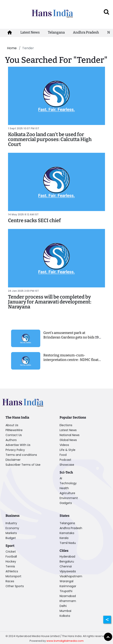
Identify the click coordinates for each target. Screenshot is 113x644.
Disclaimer (13, 460)
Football (11, 556)
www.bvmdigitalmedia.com (65, 641)
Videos (64, 445)
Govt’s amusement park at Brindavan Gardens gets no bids (69, 335)
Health (64, 488)
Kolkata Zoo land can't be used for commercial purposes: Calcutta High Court (50, 139)
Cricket (11, 552)
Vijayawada (68, 571)
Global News (68, 440)
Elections (66, 425)
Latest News (30, 32)
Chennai (66, 566)
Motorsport (13, 576)
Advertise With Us (18, 445)
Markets (11, 533)
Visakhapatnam (71, 576)
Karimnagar (68, 586)
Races (10, 581)
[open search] (106, 12)
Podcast (65, 460)
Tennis (10, 566)
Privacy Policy (15, 450)
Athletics (12, 571)
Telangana (56, 32)
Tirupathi (66, 591)
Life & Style (67, 450)
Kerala (64, 538)
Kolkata (65, 616)
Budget (11, 538)
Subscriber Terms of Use (23, 465)
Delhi (63, 606)
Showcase (67, 465)
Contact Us (14, 435)
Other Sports (15, 586)
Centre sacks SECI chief (34, 220)
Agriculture (67, 493)
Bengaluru (67, 561)
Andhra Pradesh (86, 32)
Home (12, 48)
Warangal (66, 581)
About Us (12, 425)
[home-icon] (10, 33)
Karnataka (67, 533)
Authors (11, 440)
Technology (68, 483)
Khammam (68, 601)
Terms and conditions (21, 455)
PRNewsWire (14, 430)
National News (70, 435)
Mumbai (65, 611)
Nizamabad (68, 596)
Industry (11, 523)
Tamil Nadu (68, 543)
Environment (69, 498)
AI (61, 478)
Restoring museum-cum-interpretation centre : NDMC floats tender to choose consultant (72, 360)
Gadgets (66, 503)
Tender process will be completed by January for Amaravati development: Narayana (50, 302)
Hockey (11, 561)
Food (63, 455)
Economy (12, 528)
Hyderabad (67, 556)
